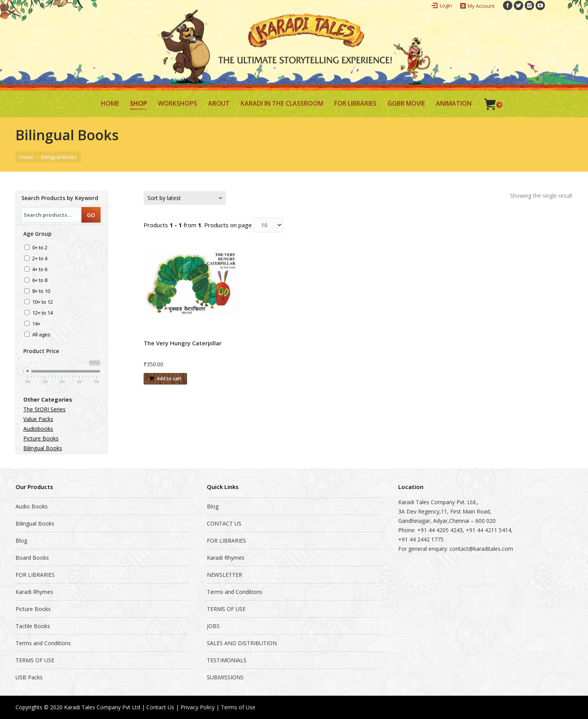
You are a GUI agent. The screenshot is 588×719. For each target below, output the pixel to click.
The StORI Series (44, 409)
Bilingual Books (43, 448)
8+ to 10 (41, 292)
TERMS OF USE (35, 660)
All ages (41, 335)
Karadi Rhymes (34, 592)
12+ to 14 (42, 313)
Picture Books (41, 438)
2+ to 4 (40, 259)
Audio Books (32, 506)
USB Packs (29, 677)
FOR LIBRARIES (35, 575)
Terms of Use (238, 707)
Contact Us (160, 707)
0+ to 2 (40, 248)
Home (26, 157)
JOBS (213, 626)
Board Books (32, 558)
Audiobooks (38, 429)
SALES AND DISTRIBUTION (242, 643)
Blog (21, 541)
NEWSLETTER (225, 575)
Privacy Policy (198, 707)
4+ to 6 (40, 270)
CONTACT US (224, 523)
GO (91, 215)
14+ (36, 324)
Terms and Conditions (43, 643)
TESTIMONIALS (227, 660)
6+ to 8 (40, 281)
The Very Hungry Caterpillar (183, 343)
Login (446, 5)
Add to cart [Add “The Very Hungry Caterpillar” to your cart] (169, 379)
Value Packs (38, 419)
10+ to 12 (42, 302)
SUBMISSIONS (225, 677)
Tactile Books (33, 626)
